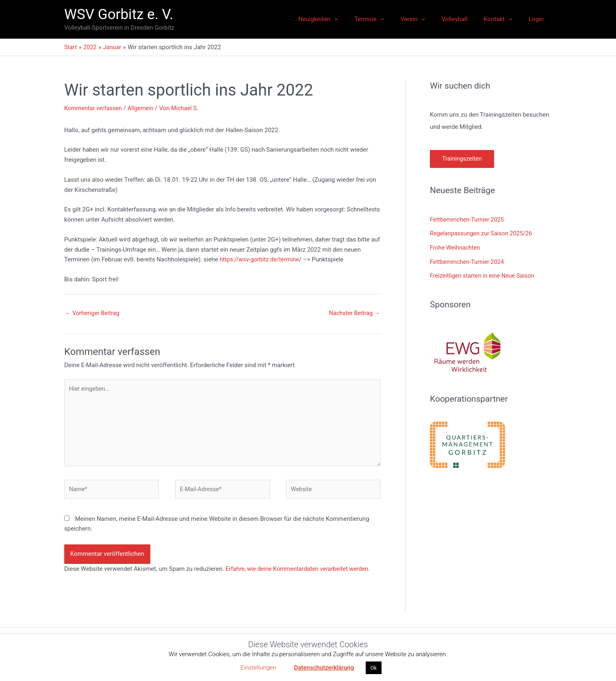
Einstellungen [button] (258, 668)
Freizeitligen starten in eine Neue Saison (484, 274)
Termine (387, 19)
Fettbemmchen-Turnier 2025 (468, 220)
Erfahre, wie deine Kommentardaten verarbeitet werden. (300, 573)
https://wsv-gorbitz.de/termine (261, 259)
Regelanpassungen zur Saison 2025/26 (483, 233)
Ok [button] (374, 668)
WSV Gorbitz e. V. (119, 14)
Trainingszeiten (463, 159)
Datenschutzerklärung (324, 668)
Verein (427, 19)
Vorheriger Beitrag (93, 313)
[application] (357, 19)
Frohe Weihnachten (456, 247)
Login (538, 19)
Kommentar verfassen (94, 108)
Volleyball (464, 19)
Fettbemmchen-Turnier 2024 (468, 261)
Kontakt (504, 19)
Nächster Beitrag (354, 313)
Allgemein (143, 108)
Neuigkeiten (341, 19)
